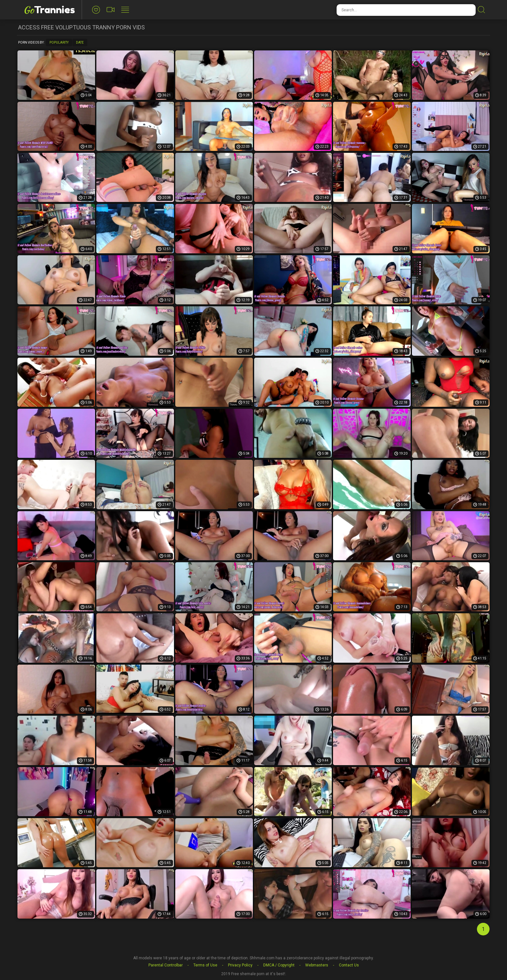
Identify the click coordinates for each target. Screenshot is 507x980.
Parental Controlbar (166, 965)
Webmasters (317, 965)
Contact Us (349, 965)
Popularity (59, 42)
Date (80, 42)
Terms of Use (205, 965)
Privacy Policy (240, 965)
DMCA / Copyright (279, 965)
